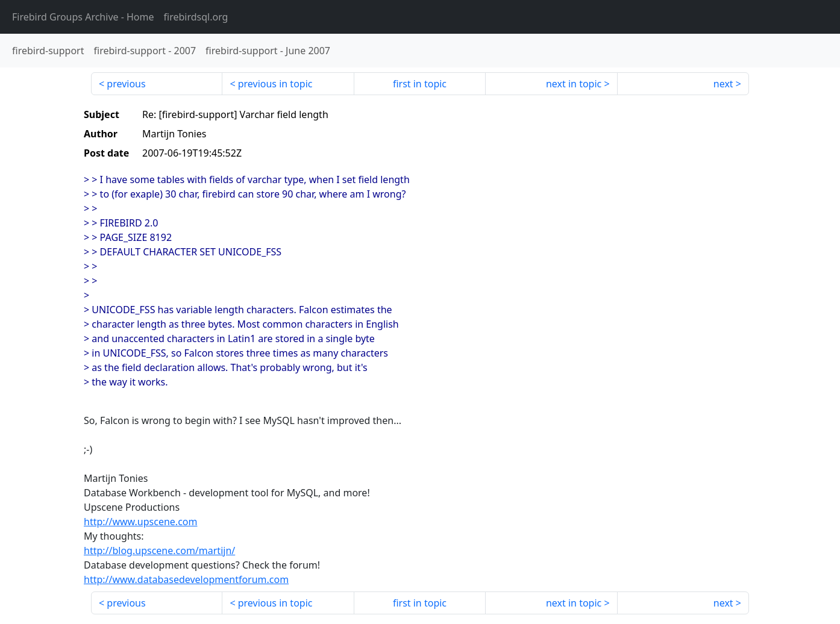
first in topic (420, 84)
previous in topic (275, 84)
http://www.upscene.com (140, 522)
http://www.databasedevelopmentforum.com (186, 579)
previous (126, 84)
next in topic (574, 84)
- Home (83, 17)
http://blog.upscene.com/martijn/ (159, 551)
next (723, 84)
